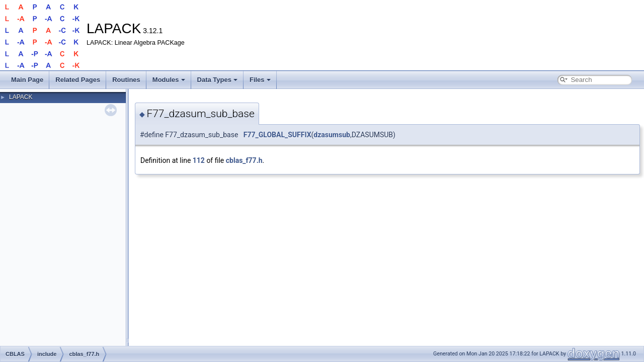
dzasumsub (332, 135)
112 (199, 160)
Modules (169, 80)
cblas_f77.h (244, 160)
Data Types (217, 80)
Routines (126, 80)
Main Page (27, 80)
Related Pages (78, 80)
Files (260, 80)
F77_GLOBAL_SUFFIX (277, 135)
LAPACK (21, 97)
